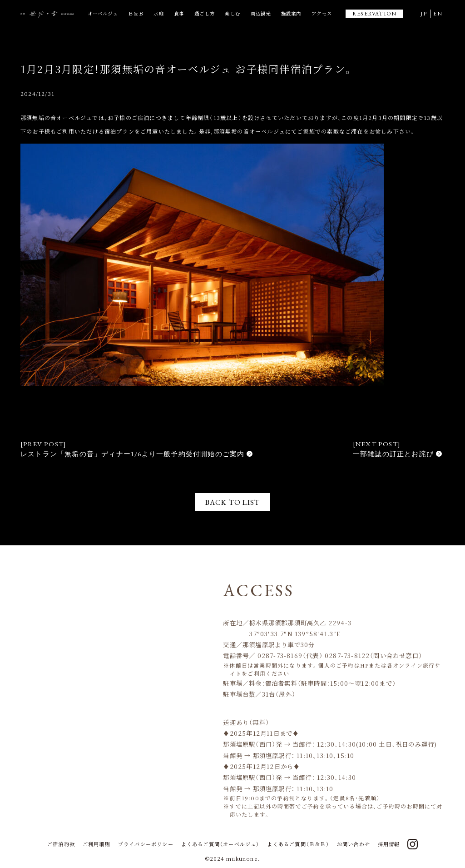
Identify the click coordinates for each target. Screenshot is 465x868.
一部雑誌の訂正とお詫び (393, 454)
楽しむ (232, 13)
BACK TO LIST (232, 502)
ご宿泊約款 (61, 844)
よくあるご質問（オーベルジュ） (220, 844)
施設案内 (291, 13)
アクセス (322, 13)
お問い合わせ (354, 844)
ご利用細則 (96, 844)
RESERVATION (374, 14)
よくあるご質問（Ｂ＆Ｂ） (298, 844)
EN (438, 14)
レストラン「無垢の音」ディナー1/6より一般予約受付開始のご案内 (132, 454)
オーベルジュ (103, 13)
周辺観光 (261, 13)
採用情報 (389, 844)
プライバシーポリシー (146, 844)
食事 (179, 13)
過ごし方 (205, 13)
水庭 (158, 13)
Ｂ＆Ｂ (136, 13)
